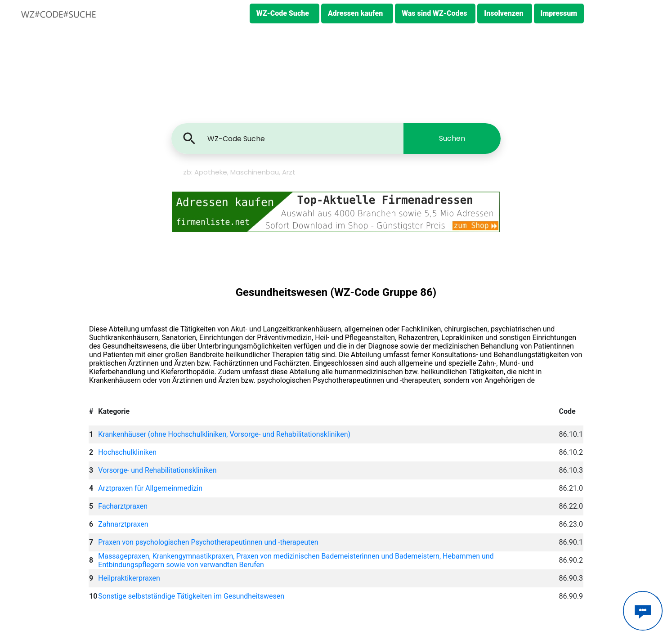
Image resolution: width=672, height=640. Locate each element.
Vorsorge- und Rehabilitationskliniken (157, 470)
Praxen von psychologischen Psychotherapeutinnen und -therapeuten (208, 542)
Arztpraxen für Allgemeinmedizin (150, 488)
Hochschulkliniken (127, 452)
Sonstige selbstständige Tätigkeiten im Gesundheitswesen (191, 596)
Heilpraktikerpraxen (129, 578)
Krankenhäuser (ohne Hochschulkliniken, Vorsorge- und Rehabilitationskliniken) (224, 434)
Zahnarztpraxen (123, 524)
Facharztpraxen (123, 506)
